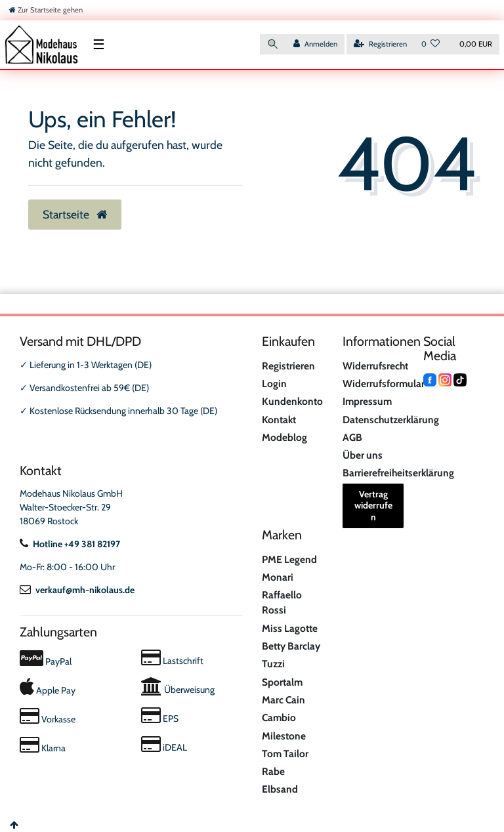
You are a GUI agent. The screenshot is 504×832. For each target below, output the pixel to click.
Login (274, 384)
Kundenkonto (292, 401)
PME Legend (289, 559)
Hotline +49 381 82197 (70, 544)
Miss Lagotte (290, 628)
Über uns (363, 455)
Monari (278, 577)
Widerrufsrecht (375, 366)
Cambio (279, 718)
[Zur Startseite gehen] (46, 10)
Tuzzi (273, 664)
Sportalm (282, 682)
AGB (352, 437)
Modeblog (284, 437)
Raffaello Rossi (282, 602)
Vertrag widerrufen (373, 506)
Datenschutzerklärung (391, 420)
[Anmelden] (315, 44)
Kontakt (279, 420)
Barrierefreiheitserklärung (398, 473)
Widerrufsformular (384, 384)
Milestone (284, 736)
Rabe (273, 771)
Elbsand (280, 789)
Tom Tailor (285, 754)
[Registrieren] (380, 44)
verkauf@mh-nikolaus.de (77, 590)
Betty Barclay (291, 646)
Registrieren (288, 366)
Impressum (367, 401)
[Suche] (273, 44)
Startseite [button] (75, 214)
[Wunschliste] (431, 44)
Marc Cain (283, 700)
